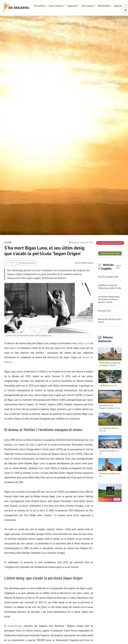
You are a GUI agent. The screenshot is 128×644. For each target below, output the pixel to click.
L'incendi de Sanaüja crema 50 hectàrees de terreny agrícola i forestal (109, 299)
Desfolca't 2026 (105, 311)
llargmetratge (15, 626)
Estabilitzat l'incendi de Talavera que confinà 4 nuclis (110, 287)
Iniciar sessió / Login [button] (110, 253)
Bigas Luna (84, 343)
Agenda (118, 6)
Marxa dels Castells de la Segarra (110, 364)
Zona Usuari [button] (88, 6)
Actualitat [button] (39, 6)
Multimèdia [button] (104, 6)
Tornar (10, 262)
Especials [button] (72, 6)
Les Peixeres (108, 385)
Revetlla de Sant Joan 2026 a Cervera (110, 321)
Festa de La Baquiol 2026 (108, 277)
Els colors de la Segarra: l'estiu (110, 407)
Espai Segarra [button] (56, 6)
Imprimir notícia (27, 263)
